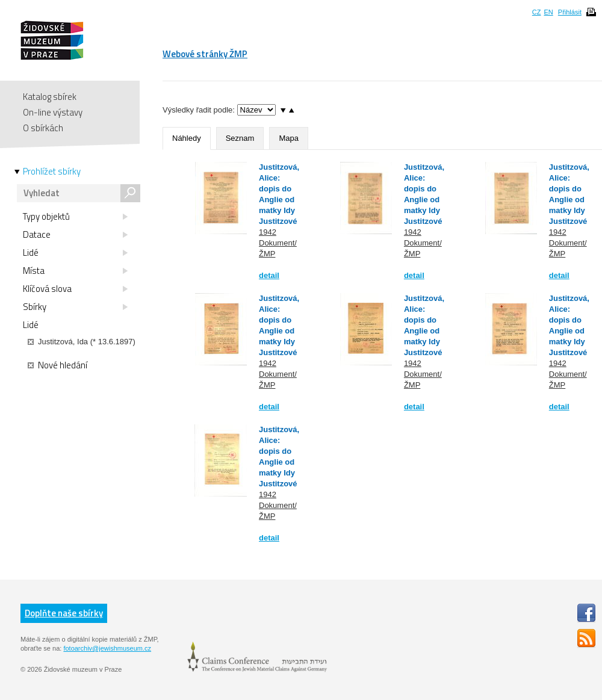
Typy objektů (75, 217)
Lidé (75, 253)
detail (269, 275)
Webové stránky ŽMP (205, 54)
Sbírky (75, 307)
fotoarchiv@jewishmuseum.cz (107, 648)
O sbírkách (43, 128)
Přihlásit (570, 12)
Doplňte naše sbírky (64, 613)
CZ (537, 12)
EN (548, 12)
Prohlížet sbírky (52, 172)
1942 (268, 232)
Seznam (240, 138)
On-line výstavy (53, 112)
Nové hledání (57, 365)
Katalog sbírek (50, 97)
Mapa (289, 138)
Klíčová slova (75, 289)
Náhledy (187, 138)
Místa (75, 271)
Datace (75, 235)
